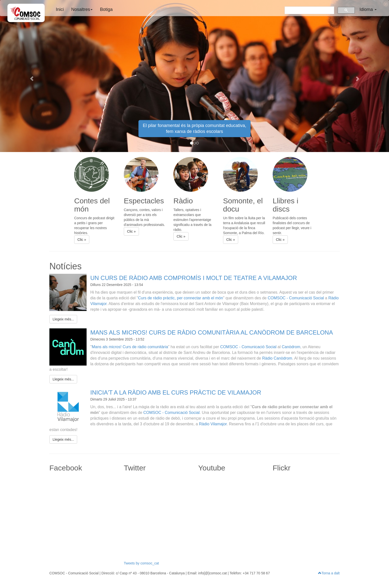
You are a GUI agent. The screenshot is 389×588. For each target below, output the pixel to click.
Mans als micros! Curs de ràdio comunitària (130, 347)
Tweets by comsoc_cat (141, 563)
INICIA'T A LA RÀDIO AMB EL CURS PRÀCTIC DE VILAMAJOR (176, 392)
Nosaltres (82, 9)
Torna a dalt (329, 573)
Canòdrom (291, 347)
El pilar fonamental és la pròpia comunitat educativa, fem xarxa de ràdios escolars (194, 128)
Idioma (368, 9)
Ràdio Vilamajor (213, 424)
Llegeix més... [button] (63, 319)
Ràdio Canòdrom (277, 358)
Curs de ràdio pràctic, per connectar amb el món (180, 298)
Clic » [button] (82, 240)
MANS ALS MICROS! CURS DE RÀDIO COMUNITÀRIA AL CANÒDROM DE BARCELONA (212, 332)
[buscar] (309, 10)
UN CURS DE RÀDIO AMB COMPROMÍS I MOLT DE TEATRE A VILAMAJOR (194, 278)
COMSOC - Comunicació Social (296, 298)
